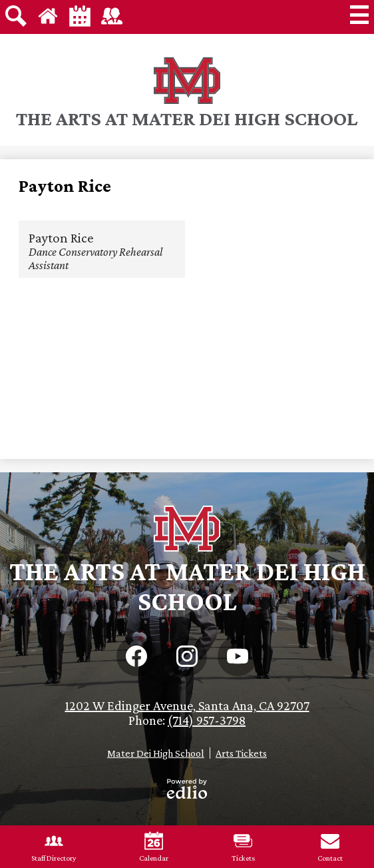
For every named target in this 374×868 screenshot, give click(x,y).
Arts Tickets (241, 753)
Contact (330, 847)
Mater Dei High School (156, 753)
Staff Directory (54, 847)
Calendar (154, 847)
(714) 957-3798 (207, 720)
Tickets (243, 847)
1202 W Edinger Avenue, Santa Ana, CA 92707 (187, 705)
